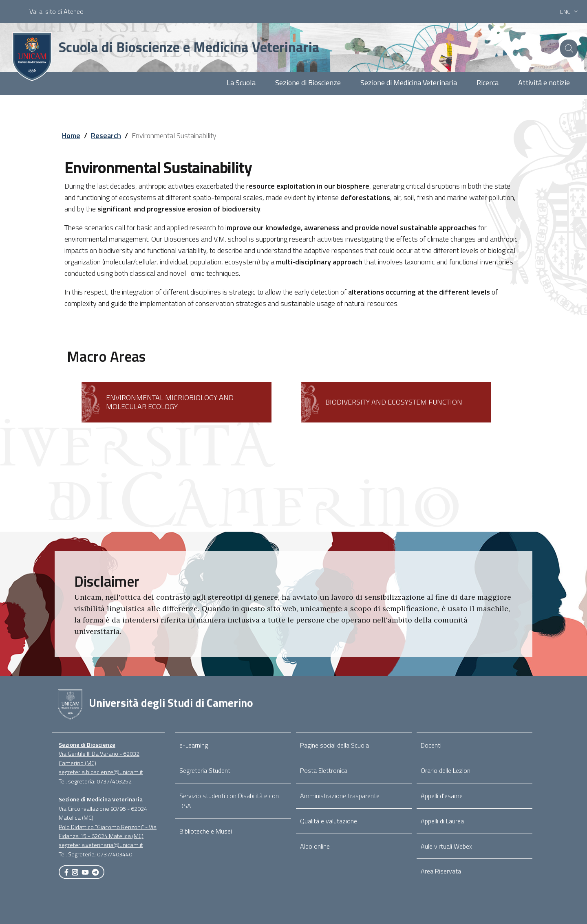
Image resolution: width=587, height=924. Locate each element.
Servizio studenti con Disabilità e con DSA (229, 801)
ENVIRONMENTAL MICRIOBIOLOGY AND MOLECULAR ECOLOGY (170, 402)
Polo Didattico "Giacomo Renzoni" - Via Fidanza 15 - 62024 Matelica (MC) (108, 832)
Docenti (431, 745)
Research (106, 135)
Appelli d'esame (442, 796)
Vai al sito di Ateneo (56, 11)
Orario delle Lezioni (446, 770)
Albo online (315, 846)
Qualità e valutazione (329, 821)
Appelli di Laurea (442, 821)
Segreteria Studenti (205, 770)
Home (71, 135)
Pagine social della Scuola (334, 745)
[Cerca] (567, 48)
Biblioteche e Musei (206, 831)
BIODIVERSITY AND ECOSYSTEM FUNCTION (394, 402)
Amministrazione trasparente (340, 796)
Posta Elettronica (324, 770)
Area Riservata (441, 871)
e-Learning (194, 745)
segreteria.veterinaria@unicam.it (101, 845)
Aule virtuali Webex (446, 846)
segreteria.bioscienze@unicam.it (101, 772)
